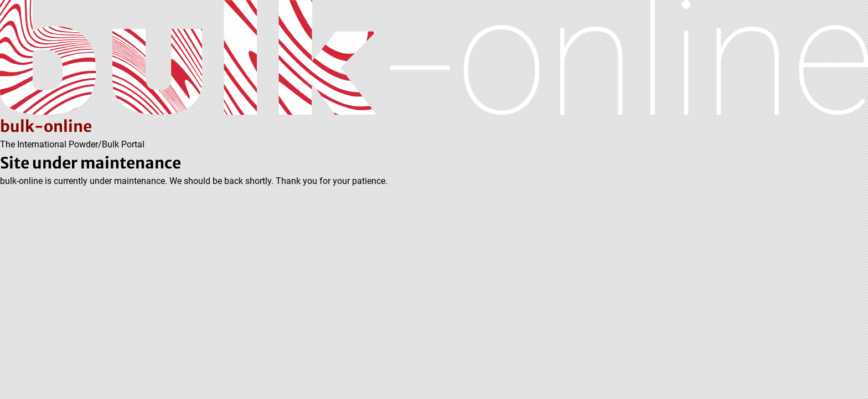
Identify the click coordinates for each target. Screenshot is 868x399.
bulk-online (46, 126)
